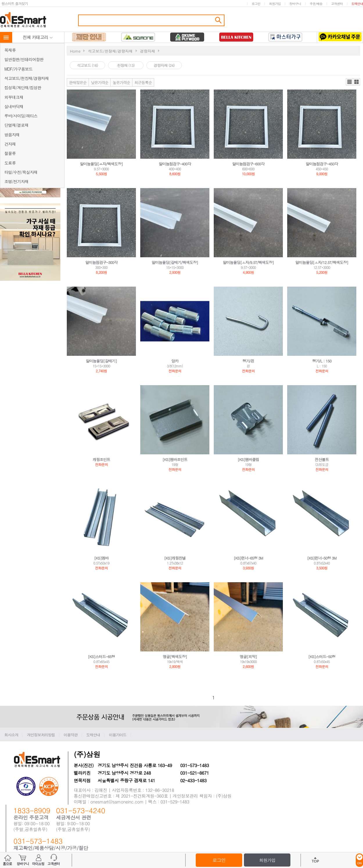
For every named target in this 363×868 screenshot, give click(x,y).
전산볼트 (322, 459)
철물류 (10, 153)
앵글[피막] (248, 657)
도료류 (10, 163)
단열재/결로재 (16, 125)
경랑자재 (148, 51)
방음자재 (12, 135)
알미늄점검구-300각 (101, 262)
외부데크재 (14, 97)
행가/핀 (248, 361)
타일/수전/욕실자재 (21, 172)
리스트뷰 (349, 82)
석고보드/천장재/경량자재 (27, 78)
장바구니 (295, 4)
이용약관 (71, 735)
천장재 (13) (126, 65)
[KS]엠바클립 (248, 459)
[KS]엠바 (101, 558)
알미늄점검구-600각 (248, 164)
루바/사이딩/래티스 (21, 116)
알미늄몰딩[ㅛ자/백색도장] (101, 164)
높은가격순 (121, 82)
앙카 (175, 361)
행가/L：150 (322, 361)
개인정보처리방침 (41, 735)
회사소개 (11, 735)
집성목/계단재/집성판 (23, 87)
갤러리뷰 (356, 82)
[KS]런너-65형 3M (248, 558)
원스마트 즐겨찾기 (15, 3)
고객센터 (337, 4)
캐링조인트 (101, 459)
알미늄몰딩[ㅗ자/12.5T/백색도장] (322, 262)
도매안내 (357, 4)
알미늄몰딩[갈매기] (101, 361)
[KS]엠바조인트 (175, 459)
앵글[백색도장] (175, 657)
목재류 (10, 50)
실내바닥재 (14, 106)
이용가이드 (118, 735)
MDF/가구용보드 (18, 69)
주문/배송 (316, 4)
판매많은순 (78, 82)
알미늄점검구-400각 (175, 164)
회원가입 (275, 4)
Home (75, 51)
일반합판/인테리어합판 (24, 59)
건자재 (10, 144)
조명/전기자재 (16, 181)
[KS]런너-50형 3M (322, 558)
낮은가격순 (100, 82)
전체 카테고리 (38, 37)
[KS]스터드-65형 (101, 657)
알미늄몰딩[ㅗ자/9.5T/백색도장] (248, 262)
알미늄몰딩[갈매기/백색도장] (175, 262)
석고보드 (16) (87, 65)
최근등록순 (143, 82)
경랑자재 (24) (164, 65)
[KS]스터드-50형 (322, 657)
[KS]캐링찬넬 (175, 558)
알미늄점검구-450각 (322, 164)
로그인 (256, 4)
